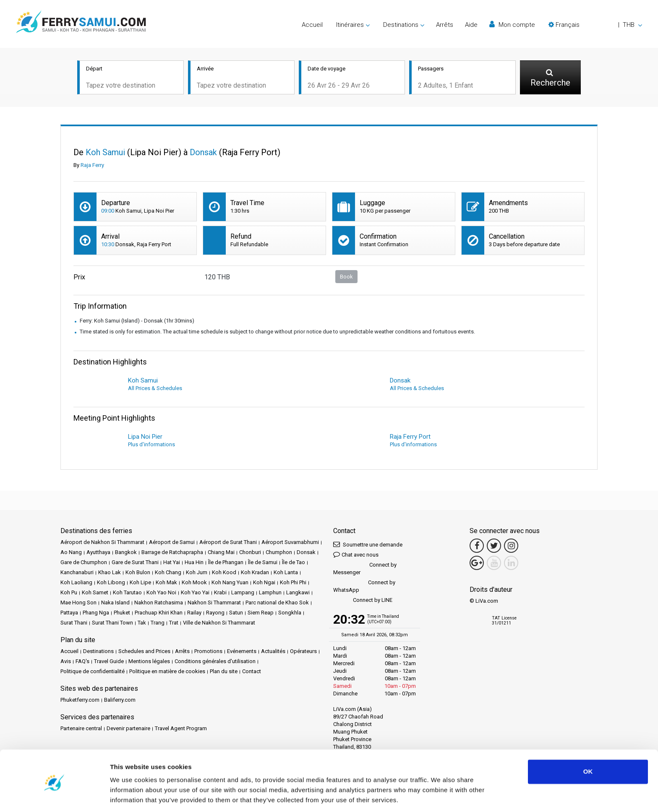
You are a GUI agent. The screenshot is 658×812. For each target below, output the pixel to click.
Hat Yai (172, 563)
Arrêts (445, 25)
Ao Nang (71, 553)
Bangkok (126, 553)
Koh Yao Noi (161, 593)
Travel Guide (109, 662)
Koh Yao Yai (195, 593)
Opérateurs (303, 652)
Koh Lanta (286, 573)
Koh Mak (166, 583)
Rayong (215, 613)
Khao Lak (110, 573)
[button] (595, 25)
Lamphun (270, 593)
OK (588, 744)
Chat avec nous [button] (356, 555)
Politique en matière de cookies (167, 672)
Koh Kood (224, 573)
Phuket (122, 613)
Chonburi (250, 553)
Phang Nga (96, 613)
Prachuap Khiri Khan (159, 613)
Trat (174, 623)
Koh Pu (69, 593)
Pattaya (69, 613)
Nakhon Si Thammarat (214, 603)
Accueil (312, 25)
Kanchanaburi (77, 573)
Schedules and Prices (144, 652)
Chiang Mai (221, 553)
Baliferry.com (120, 701)
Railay (194, 613)
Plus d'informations (151, 445)
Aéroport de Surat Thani (228, 543)
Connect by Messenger (365, 569)
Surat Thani (74, 623)
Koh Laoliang (76, 583)
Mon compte (512, 25)
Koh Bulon (138, 573)
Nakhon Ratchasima (159, 603)
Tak (142, 623)
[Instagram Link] (511, 547)
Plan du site (224, 672)
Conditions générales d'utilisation (215, 662)
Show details (129, 795)
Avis (66, 662)
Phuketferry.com (80, 701)
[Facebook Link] (477, 547)
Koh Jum (197, 573)
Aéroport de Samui (172, 543)
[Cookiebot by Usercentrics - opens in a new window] (54, 796)
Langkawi (298, 593)
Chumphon (279, 553)
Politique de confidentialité (93, 672)
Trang (158, 623)
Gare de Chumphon (84, 563)
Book (346, 277)
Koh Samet (95, 593)
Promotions (208, 652)
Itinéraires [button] (350, 25)
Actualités (273, 652)
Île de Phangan (226, 563)
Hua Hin (194, 563)
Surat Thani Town (112, 623)
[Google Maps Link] (477, 564)
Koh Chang (168, 573)
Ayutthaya (98, 553)
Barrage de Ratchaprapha (172, 553)
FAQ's (82, 662)
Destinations (98, 652)
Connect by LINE (363, 601)
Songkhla (290, 613)
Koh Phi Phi (293, 583)
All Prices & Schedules (155, 389)
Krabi (220, 593)
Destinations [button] (401, 25)
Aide (471, 25)
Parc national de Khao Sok (277, 603)
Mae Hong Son (78, 603)
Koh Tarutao (127, 593)
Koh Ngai (264, 583)
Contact (252, 672)
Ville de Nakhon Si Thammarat (219, 623)
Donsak (306, 553)
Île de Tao (294, 563)
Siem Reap (261, 613)
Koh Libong (111, 583)
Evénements (242, 652)
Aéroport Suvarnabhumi (290, 543)
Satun (236, 613)
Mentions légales (149, 662)
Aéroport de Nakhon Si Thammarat (102, 543)
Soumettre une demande (368, 545)
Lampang (243, 593)
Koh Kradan (255, 573)
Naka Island (115, 603)
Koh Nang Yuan (230, 583)
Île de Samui (263, 563)
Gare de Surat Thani (135, 563)
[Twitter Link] (494, 547)
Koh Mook (194, 583)
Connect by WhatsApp (364, 587)
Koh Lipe (140, 583)
